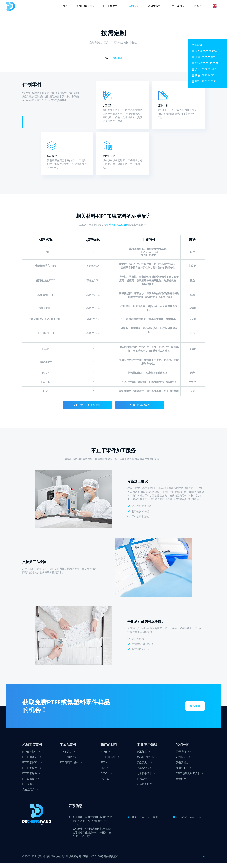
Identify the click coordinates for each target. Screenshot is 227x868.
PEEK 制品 (28, 790)
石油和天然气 (144, 790)
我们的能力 (182, 768)
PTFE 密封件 (30, 779)
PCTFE (105, 784)
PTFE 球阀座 (30, 763)
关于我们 (181, 757)
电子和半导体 (144, 779)
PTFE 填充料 (108, 763)
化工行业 (142, 757)
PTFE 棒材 (66, 763)
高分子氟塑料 (111, 862)
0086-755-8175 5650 (145, 823)
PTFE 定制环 (30, 768)
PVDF (104, 779)
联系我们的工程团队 (117, 230)
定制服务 (118, 63)
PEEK (104, 768)
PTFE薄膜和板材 (69, 768)
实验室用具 (28, 795)
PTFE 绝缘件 (30, 773)
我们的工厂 (182, 773)
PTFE (104, 757)
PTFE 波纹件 (30, 757)
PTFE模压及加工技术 (188, 779)
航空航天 (142, 768)
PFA (103, 773)
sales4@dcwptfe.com (190, 823)
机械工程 (142, 784)
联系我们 (195, 711)
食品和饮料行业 (146, 763)
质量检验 (181, 784)
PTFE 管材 (66, 757)
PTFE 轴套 (28, 784)
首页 (107, 63)
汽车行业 (142, 773)
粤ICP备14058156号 (91, 862)
